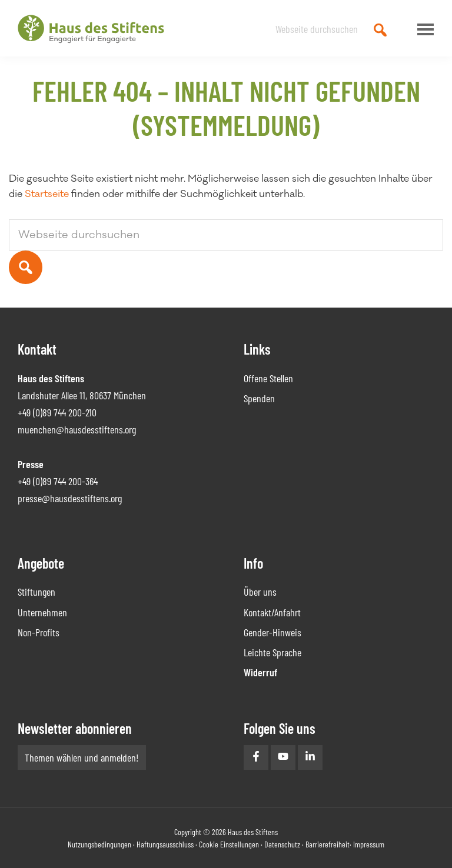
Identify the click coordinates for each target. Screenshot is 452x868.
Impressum (369, 844)
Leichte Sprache (272, 652)
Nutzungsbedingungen (99, 844)
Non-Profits (39, 632)
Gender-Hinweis (272, 632)
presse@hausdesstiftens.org (70, 498)
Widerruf (260, 672)
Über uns (260, 592)
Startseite (47, 194)
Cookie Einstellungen (229, 844)
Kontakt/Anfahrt (272, 612)
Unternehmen (42, 612)
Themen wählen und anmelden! (82, 757)
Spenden (259, 398)
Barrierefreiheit (328, 844)
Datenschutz (282, 844)
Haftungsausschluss (165, 844)
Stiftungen (36, 592)
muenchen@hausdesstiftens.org (77, 429)
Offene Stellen (268, 378)
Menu (423, 29)
